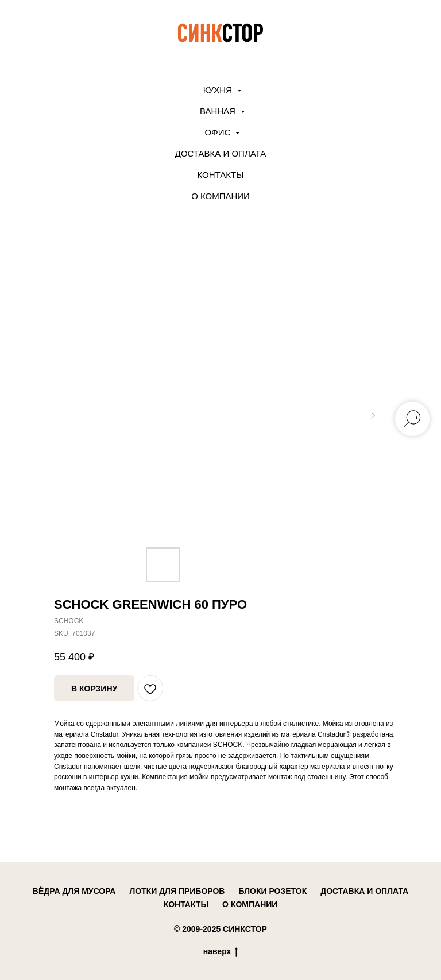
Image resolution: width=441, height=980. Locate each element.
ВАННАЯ (219, 111)
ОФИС (219, 132)
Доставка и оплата (221, 153)
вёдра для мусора (74, 891)
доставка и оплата (364, 891)
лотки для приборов (177, 891)
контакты (186, 904)
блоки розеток (272, 891)
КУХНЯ (219, 90)
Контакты (221, 175)
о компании (250, 904)
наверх (221, 952)
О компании (220, 196)
